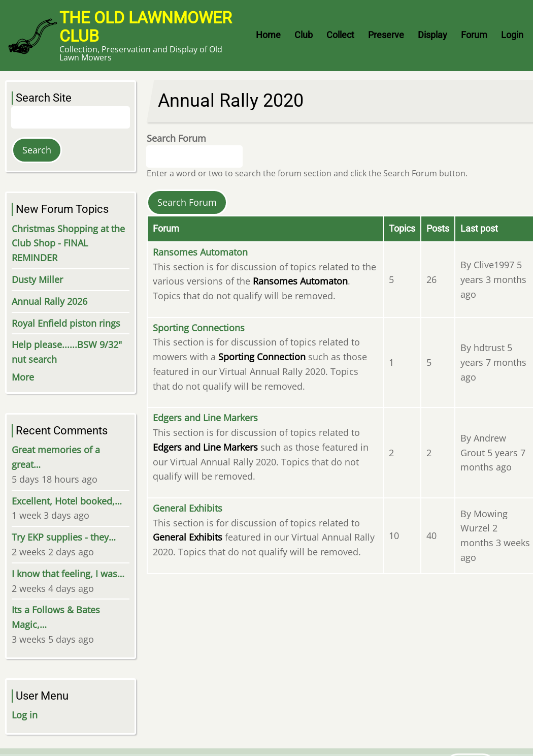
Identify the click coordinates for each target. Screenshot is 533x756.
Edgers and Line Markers (205, 418)
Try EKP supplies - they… (64, 537)
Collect (340, 35)
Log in (25, 715)
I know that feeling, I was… (68, 574)
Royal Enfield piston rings (66, 323)
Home (268, 35)
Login (512, 35)
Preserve (386, 35)
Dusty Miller (37, 279)
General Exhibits (188, 508)
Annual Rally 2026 (49, 301)
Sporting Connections (199, 328)
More (23, 377)
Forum (474, 35)
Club (304, 35)
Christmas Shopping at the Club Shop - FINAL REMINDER (68, 243)
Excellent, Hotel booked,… (67, 501)
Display (432, 35)
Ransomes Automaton (200, 252)
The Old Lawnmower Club (146, 27)
